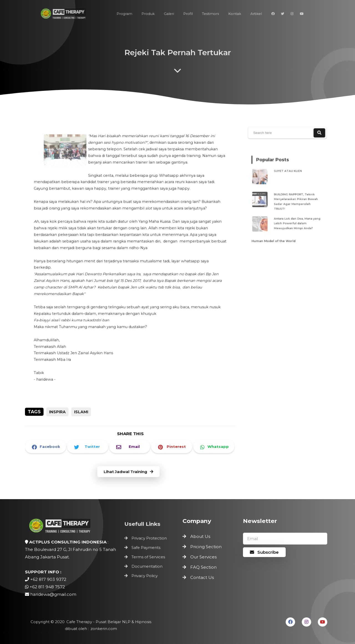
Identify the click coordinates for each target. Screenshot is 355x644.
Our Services (203, 557)
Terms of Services (148, 557)
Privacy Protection (149, 540)
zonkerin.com (103, 628)
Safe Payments (146, 548)
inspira (57, 412)
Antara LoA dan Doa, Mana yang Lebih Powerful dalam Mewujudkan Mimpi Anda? (296, 220)
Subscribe (264, 552)
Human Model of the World (275, 234)
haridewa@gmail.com (53, 594)
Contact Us (202, 577)
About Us (200, 536)
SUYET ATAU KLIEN (288, 174)
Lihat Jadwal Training (128, 472)
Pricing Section (206, 547)
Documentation (147, 566)
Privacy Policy (145, 574)
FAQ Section (203, 567)
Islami (81, 412)
